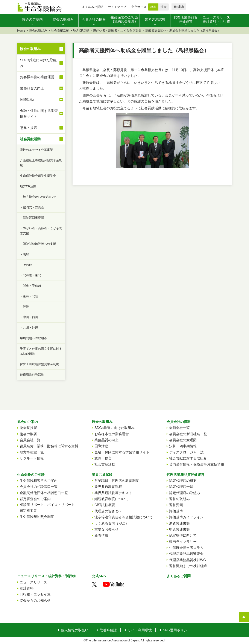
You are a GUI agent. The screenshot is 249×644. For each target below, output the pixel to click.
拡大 (164, 7)
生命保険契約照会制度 (37, 517)
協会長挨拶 (28, 428)
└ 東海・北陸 (29, 296)
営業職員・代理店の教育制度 (117, 481)
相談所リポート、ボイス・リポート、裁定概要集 (49, 508)
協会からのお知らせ (35, 601)
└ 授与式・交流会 (32, 207)
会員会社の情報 (179, 422)
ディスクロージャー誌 (186, 452)
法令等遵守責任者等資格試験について (124, 517)
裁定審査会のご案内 (35, 499)
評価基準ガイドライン (186, 517)
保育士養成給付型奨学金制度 (39, 364)
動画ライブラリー (183, 542)
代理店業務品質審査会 (186, 554)
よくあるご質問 (93, 7)
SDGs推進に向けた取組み (41, 63)
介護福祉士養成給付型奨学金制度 (41, 163)
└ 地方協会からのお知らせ (38, 197)
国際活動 (41, 99)
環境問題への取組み (33, 338)
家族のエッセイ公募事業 (36, 150)
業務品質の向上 (41, 88)
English (179, 7)
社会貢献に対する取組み (188, 458)
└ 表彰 (24, 254)
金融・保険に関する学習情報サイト (41, 114)
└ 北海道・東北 (30, 275)
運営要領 (176, 505)
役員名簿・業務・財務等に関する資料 (49, 446)
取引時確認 (108, 630)
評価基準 (176, 511)
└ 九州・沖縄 (29, 328)
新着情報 (101, 535)
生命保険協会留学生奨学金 (38, 176)
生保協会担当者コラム (186, 548)
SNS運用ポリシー (177, 630)
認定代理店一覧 (181, 487)
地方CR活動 (81, 31)
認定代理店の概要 (183, 481)
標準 (153, 7)
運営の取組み (179, 499)
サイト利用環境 (140, 630)
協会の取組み (38, 31)
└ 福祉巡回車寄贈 (32, 218)
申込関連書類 (179, 529)
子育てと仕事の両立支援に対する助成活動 (41, 351)
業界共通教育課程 (108, 487)
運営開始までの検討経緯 (188, 566)
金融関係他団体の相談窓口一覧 (44, 493)
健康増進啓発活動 (32, 375)
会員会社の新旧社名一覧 (188, 434)
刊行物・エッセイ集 (35, 594)
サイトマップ (117, 7)
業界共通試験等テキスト (113, 493)
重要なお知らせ (106, 529)
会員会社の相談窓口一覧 (39, 487)
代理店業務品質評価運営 (185, 475)
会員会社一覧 (30, 440)
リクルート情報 (32, 458)
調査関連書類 (179, 523)
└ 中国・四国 (29, 317)
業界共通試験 (102, 475)
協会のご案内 (27, 422)
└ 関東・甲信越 (30, 286)
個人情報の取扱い (75, 630)
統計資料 (27, 588)
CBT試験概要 (105, 505)
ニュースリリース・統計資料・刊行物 (46, 576)
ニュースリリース (33, 582)
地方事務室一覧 (32, 452)
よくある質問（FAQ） (112, 523)
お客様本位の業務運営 (41, 77)
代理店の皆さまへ (108, 511)
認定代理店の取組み (185, 493)
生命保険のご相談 (31, 475)
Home (21, 31)
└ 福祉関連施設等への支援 (38, 244)
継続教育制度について (112, 499)
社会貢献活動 (60, 31)
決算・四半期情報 (183, 446)
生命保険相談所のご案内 (39, 481)
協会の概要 (28, 434)
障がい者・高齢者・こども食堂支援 (117, 31)
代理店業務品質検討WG (188, 560)
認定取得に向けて (183, 535)
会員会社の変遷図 (183, 440)
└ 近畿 (24, 307)
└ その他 (26, 265)
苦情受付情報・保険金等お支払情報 (197, 464)
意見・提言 (41, 128)
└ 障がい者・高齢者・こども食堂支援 (41, 231)
